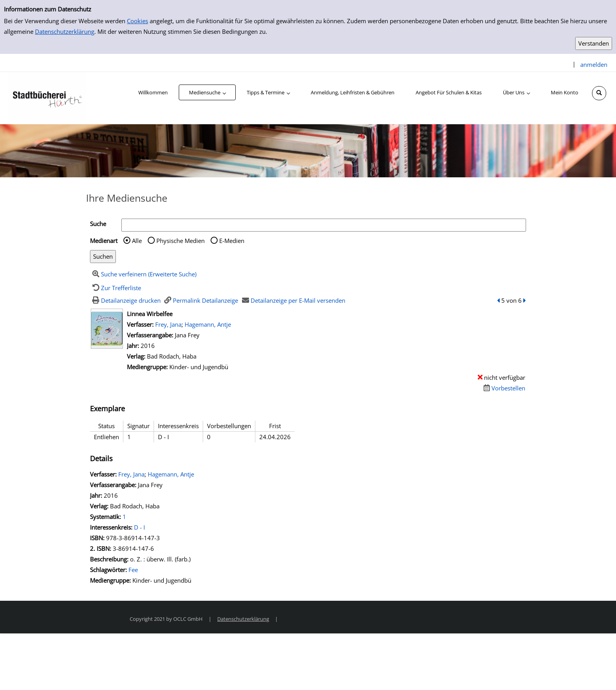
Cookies (137, 21)
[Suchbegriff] (324, 225)
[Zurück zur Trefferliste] (115, 288)
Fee (133, 570)
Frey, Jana (168, 324)
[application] (207, 92)
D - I (139, 527)
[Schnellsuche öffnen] (599, 93)
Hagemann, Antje (208, 324)
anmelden (594, 64)
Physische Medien (181, 241)
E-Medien (232, 241)
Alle (137, 241)
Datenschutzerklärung (65, 31)
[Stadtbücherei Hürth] (47, 98)
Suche (98, 224)
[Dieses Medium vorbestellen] (503, 388)
